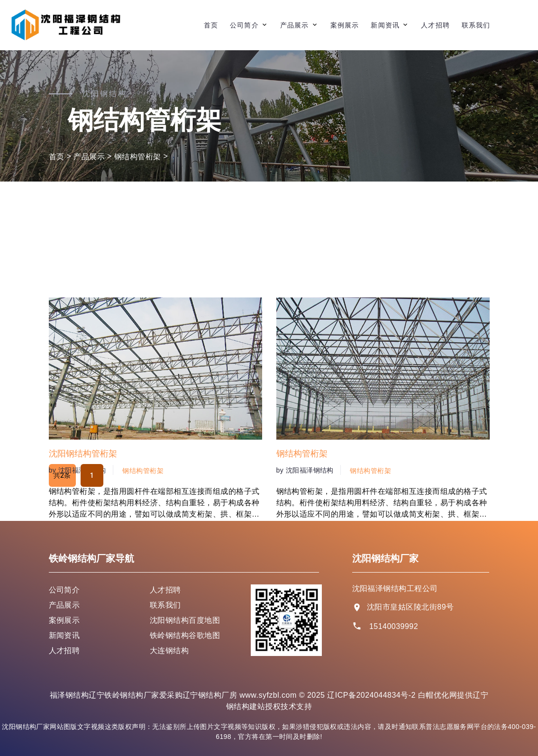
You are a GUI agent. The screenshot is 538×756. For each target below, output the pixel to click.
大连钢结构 (169, 651)
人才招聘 (435, 25)
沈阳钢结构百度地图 (185, 620)
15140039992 (394, 626)
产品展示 (294, 25)
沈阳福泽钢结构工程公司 (395, 588)
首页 (211, 25)
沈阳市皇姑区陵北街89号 (410, 607)
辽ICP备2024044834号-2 (371, 695)
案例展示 (345, 25)
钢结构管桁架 (138, 157)
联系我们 (476, 25)
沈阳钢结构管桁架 (83, 545)
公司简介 (244, 25)
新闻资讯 (385, 25)
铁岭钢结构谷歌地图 (185, 635)
